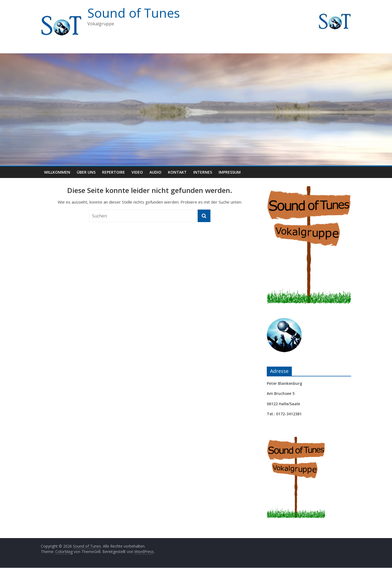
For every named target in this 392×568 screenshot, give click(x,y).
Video (137, 172)
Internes (203, 172)
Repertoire (114, 172)
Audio (155, 172)
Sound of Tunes (134, 13)
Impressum (230, 172)
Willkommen (57, 172)
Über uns (86, 172)
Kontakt (177, 172)
